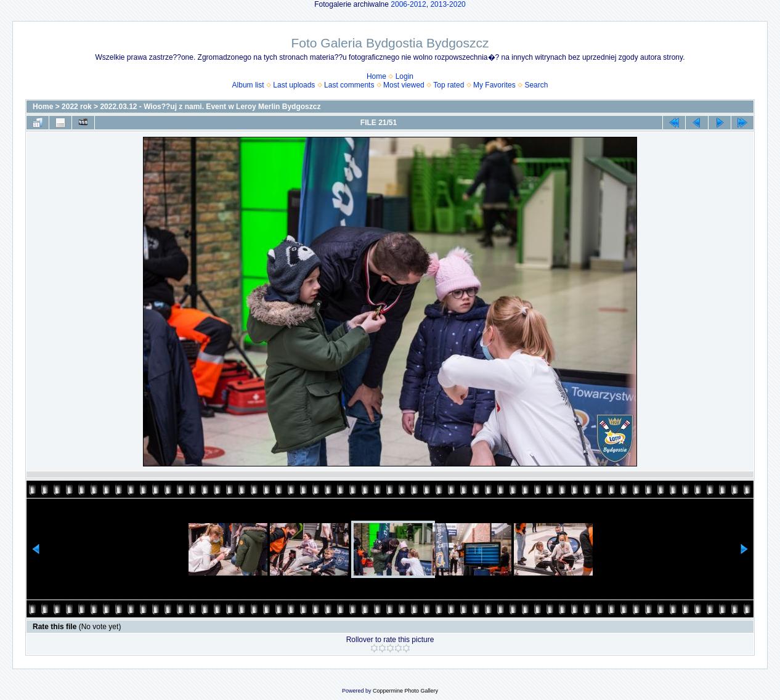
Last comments (349, 85)
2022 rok (77, 107)
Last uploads (294, 85)
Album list (248, 85)
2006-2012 (408, 4)
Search (536, 85)
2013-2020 (448, 4)
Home (376, 76)
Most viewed (404, 85)
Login (404, 76)
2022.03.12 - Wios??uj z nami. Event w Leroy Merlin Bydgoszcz (210, 107)
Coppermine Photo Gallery (405, 691)
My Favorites (494, 85)
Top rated (449, 85)
